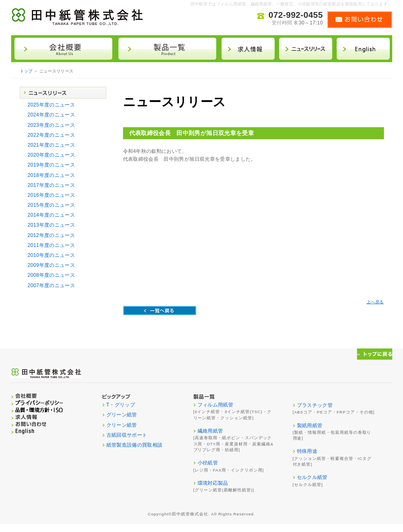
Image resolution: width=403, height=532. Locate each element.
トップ (26, 71)
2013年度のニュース (52, 225)
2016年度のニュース (52, 195)
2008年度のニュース (52, 275)
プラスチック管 (315, 405)
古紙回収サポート (127, 435)
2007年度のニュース (52, 285)
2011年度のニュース (52, 245)
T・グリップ (121, 405)
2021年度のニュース (52, 145)
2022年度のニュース (52, 135)
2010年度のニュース (52, 255)
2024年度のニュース (52, 115)
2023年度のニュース (52, 125)
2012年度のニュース (52, 235)
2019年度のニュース (52, 165)
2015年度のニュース (52, 205)
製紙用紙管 (310, 426)
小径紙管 (208, 463)
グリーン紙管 (122, 415)
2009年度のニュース (52, 265)
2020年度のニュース (52, 155)
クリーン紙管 (122, 425)
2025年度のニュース (52, 105)
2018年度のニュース (52, 175)
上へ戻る (375, 302)
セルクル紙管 (312, 477)
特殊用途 (307, 451)
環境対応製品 (213, 483)
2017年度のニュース (52, 185)
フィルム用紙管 (216, 405)
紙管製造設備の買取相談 (135, 445)
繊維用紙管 (210, 431)
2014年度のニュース (52, 215)
